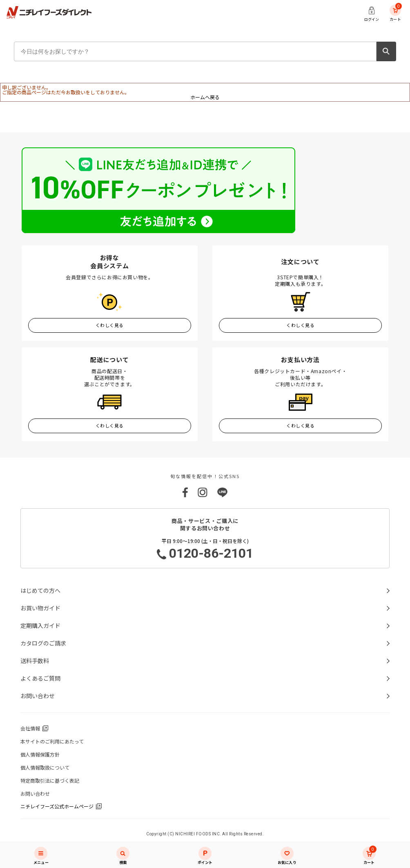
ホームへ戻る (205, 97)
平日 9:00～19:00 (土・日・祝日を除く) (205, 550)
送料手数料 (35, 661)
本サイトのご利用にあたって (52, 741)
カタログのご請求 (43, 643)
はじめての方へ (40, 590)
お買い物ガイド (40, 608)
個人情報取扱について (45, 767)
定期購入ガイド (40, 625)
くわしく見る (110, 325)
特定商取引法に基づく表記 (50, 780)
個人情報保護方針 (40, 754)
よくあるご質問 (40, 678)
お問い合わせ (38, 696)
